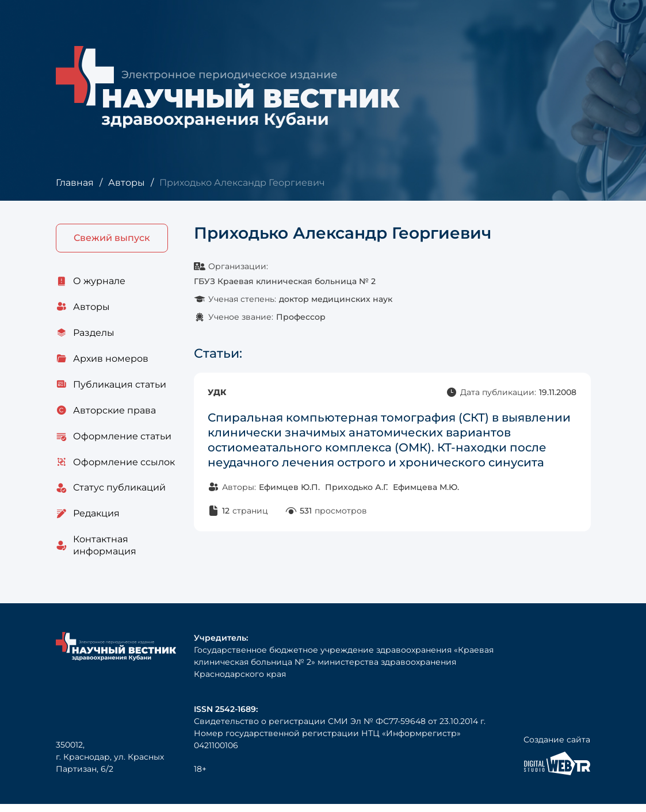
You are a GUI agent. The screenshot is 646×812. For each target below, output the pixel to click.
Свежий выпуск (112, 238)
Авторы (126, 183)
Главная (74, 183)
